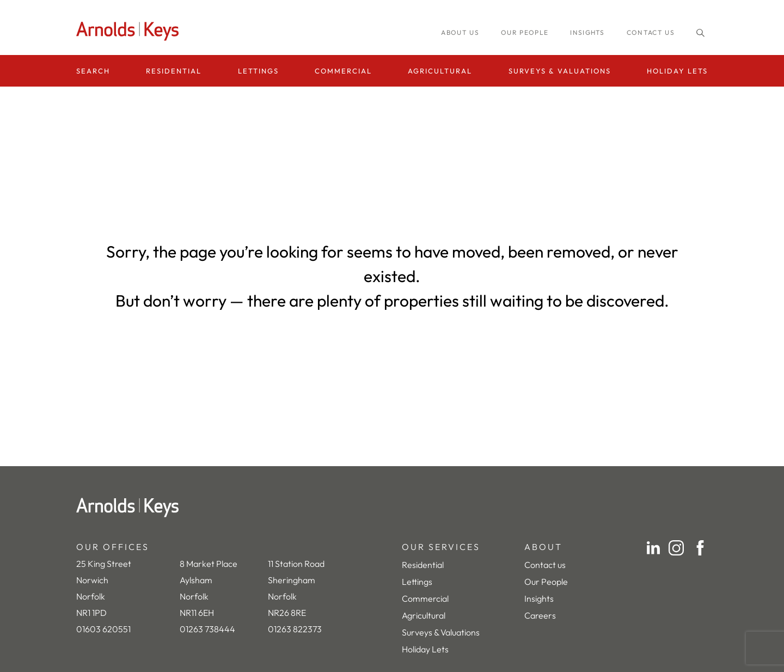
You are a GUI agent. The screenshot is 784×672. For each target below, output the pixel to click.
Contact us (651, 32)
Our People (546, 582)
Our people (525, 32)
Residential (174, 71)
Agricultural (440, 71)
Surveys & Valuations (560, 71)
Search (93, 71)
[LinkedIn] (653, 548)
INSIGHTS (587, 32)
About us (460, 32)
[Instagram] (676, 548)
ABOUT (543, 547)
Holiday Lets (677, 71)
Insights (539, 598)
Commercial (343, 71)
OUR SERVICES (441, 547)
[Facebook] (700, 548)
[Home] (392, 508)
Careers (540, 615)
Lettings (258, 71)
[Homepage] (131, 31)
